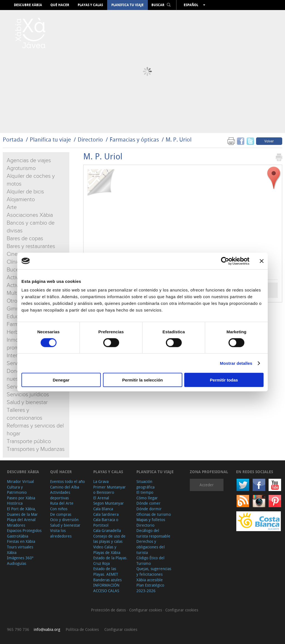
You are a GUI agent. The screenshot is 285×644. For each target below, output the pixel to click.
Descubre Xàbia (28, 5)
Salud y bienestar (27, 402)
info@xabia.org (47, 629)
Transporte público (29, 441)
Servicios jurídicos (28, 395)
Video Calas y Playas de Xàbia (107, 550)
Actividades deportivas (60, 495)
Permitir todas (224, 380)
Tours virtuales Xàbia (20, 550)
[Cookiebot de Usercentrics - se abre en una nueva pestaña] (225, 261)
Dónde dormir (149, 509)
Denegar (61, 380)
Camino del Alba (65, 487)
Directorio (91, 139)
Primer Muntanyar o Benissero (110, 490)
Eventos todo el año (67, 481)
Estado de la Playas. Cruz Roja (110, 561)
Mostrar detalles (236, 363)
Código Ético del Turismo (150, 561)
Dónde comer (148, 503)
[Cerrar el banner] (262, 261)
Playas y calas (90, 5)
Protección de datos (109, 610)
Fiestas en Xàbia (21, 541)
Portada (13, 139)
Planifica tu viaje (127, 5)
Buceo (14, 270)
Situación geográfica (145, 484)
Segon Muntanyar (109, 503)
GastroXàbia (18, 536)
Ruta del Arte (62, 503)
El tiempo (145, 492)
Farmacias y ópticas (134, 139)
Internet (16, 356)
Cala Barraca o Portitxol (106, 522)
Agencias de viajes (29, 161)
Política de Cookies (82, 629)
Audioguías (17, 563)
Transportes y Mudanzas (36, 449)
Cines (13, 254)
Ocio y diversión (64, 520)
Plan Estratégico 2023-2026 (150, 588)
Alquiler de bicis (25, 192)
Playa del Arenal (21, 520)
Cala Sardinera (106, 514)
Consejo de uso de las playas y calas (109, 539)
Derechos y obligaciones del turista (151, 547)
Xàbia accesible (150, 580)
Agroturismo (21, 168)
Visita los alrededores (61, 533)
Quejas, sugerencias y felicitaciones (154, 571)
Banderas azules (107, 580)
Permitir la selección (142, 380)
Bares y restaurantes (31, 246)
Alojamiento (21, 200)
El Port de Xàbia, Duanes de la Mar (22, 511)
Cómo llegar (147, 498)
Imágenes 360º (20, 558)
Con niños (59, 509)
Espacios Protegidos (24, 530)
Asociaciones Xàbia (30, 215)
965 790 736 (18, 629)
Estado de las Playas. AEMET (106, 571)
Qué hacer (60, 5)
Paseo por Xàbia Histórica (21, 501)
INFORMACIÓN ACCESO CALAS (106, 588)
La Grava (101, 481)
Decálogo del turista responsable (153, 533)
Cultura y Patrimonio (17, 490)
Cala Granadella (107, 530)
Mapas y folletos (151, 520)
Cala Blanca (103, 509)
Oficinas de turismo (154, 514)
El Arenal (101, 498)
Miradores (16, 525)
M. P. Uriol (179, 139)
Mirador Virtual (20, 481)
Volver (269, 141)
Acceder (207, 485)
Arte (12, 207)
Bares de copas (25, 239)
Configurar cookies (146, 610)
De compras (61, 514)
